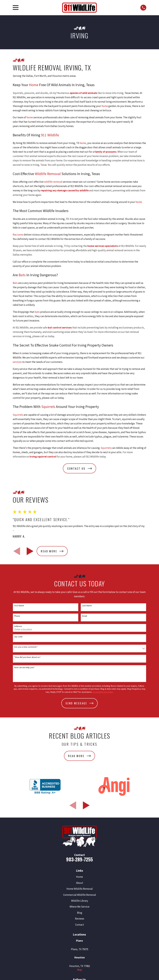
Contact (80, 925)
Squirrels (48, 407)
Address (18, 626)
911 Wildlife (50, 135)
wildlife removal (53, 182)
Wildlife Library (80, 901)
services (17, 362)
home (105, 106)
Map (80, 970)
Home (34, 85)
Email (85, 616)
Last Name (87, 606)
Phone (17, 616)
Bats (22, 275)
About (80, 883)
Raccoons (18, 235)
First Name (19, 606)
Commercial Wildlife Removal (80, 895)
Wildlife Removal (48, 174)
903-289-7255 (79, 859)
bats (37, 312)
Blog (80, 913)
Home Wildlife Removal (80, 889)
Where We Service (79, 907)
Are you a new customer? (26, 647)
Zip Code (18, 637)
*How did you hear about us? (27, 657)
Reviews (80, 919)
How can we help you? (24, 667)
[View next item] (30, 551)
